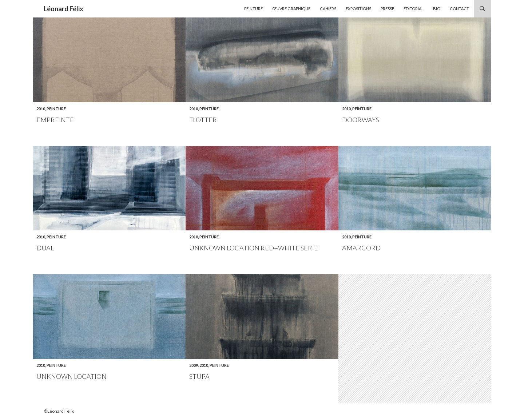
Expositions (358, 9)
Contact (459, 9)
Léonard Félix (63, 9)
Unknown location (72, 376)
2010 (41, 109)
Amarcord (361, 248)
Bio (437, 9)
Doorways (361, 120)
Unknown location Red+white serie (254, 248)
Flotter (203, 120)
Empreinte (55, 120)
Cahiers (328, 9)
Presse (387, 9)
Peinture (253, 9)
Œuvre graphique (291, 9)
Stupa (199, 376)
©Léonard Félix (59, 411)
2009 (194, 365)
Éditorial (414, 9)
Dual (45, 248)
